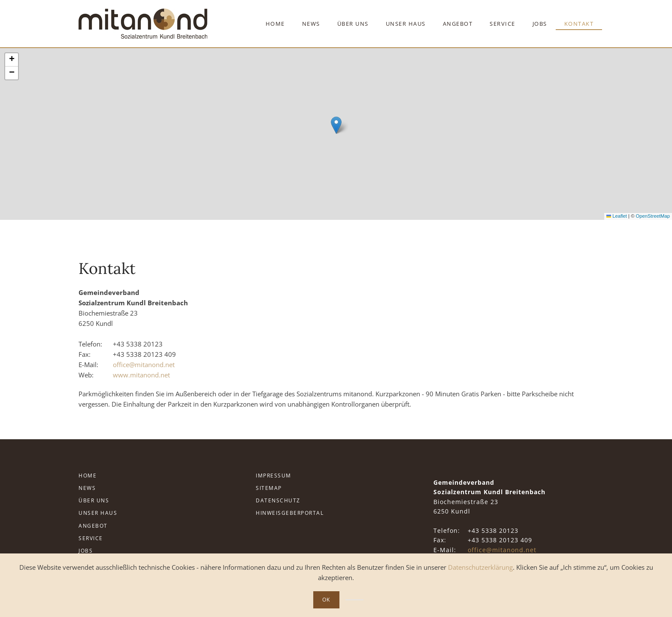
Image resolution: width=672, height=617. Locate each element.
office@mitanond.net (144, 365)
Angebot (93, 526)
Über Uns (94, 500)
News (311, 24)
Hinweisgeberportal (290, 513)
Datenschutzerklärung (480, 567)
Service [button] (502, 24)
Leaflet (617, 216)
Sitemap (269, 488)
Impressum (274, 476)
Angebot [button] (458, 24)
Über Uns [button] (353, 24)
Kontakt (579, 24)
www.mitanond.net (141, 375)
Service (91, 538)
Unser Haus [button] (406, 24)
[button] (336, 125)
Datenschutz (278, 500)
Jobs (540, 24)
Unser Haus (98, 513)
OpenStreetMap (653, 216)
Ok (326, 600)
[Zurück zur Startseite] (143, 24)
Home (275, 24)
